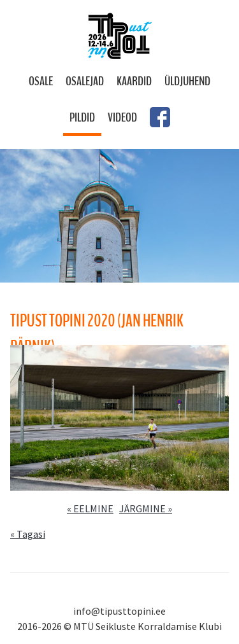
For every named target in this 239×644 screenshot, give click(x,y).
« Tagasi (28, 534)
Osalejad (85, 81)
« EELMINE (90, 508)
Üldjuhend (187, 81)
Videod (122, 117)
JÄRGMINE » (146, 508)
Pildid (82, 117)
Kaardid (134, 81)
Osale (41, 81)
